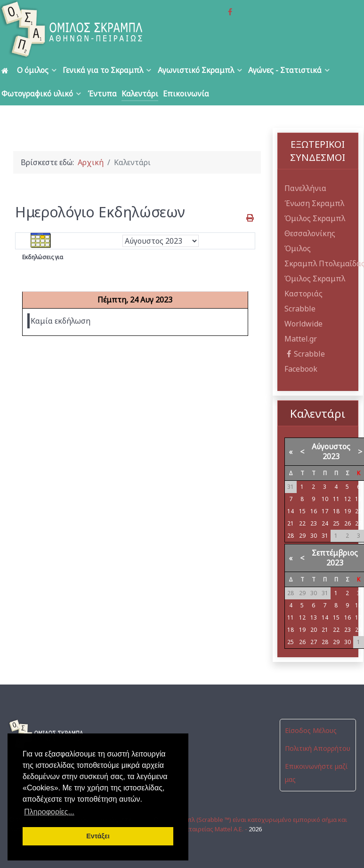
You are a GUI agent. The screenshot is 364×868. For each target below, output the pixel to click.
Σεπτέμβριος (335, 553)
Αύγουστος (331, 446)
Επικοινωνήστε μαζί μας (316, 773)
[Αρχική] (7, 70)
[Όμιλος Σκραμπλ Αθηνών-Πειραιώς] (73, 29)
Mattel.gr (301, 339)
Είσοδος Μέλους (311, 730)
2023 (331, 456)
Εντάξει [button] (98, 836)
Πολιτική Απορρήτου (318, 748)
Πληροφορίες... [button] (49, 812)
